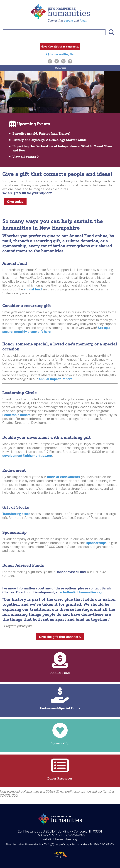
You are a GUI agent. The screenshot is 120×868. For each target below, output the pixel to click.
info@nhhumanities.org (60, 839)
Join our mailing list (60, 54)
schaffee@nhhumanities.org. (82, 592)
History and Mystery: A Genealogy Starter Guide (50, 140)
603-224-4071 (48, 835)
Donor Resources (60, 769)
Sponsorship (60, 734)
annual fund (33, 289)
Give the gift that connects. (60, 46)
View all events (26, 157)
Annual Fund (60, 663)
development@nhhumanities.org (27, 456)
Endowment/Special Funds (60, 699)
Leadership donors (16, 415)
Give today (15, 202)
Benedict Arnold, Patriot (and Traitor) (41, 133)
